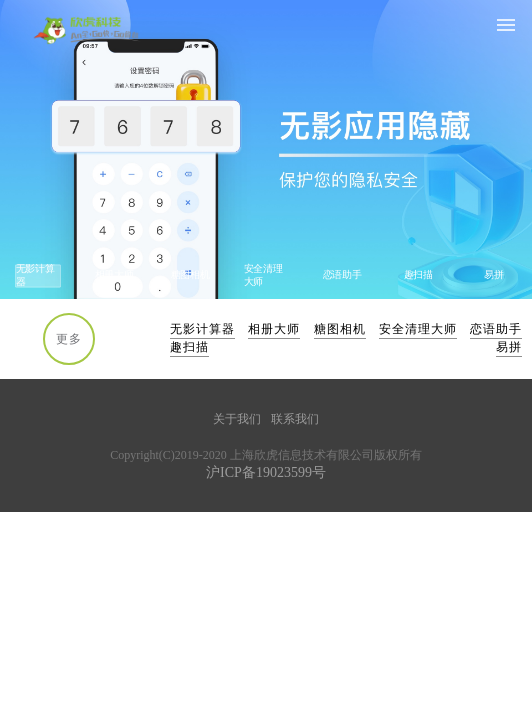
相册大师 (274, 329)
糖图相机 (340, 329)
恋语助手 (496, 329)
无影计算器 (202, 329)
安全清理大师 (418, 329)
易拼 (509, 347)
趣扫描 (189, 347)
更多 (69, 339)
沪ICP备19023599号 (266, 472)
